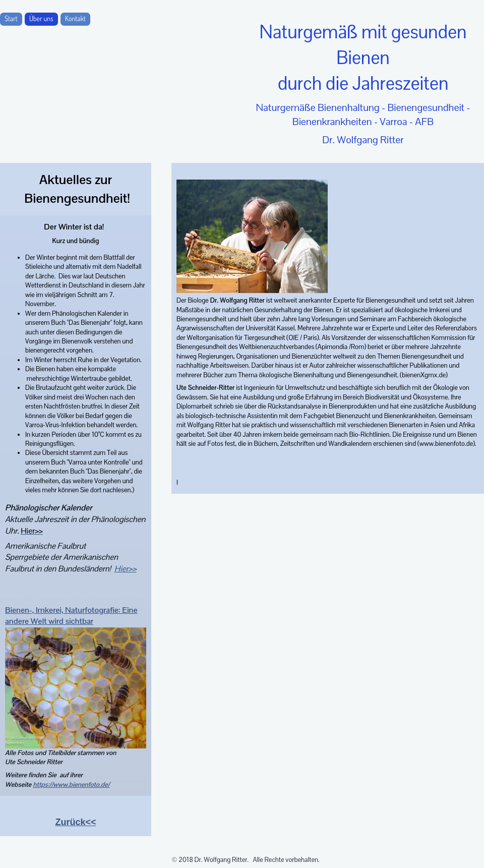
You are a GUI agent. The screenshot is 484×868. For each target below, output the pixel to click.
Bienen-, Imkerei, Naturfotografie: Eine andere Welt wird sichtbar (71, 616)
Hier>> (126, 569)
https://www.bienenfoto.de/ (71, 785)
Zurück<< (75, 822)
